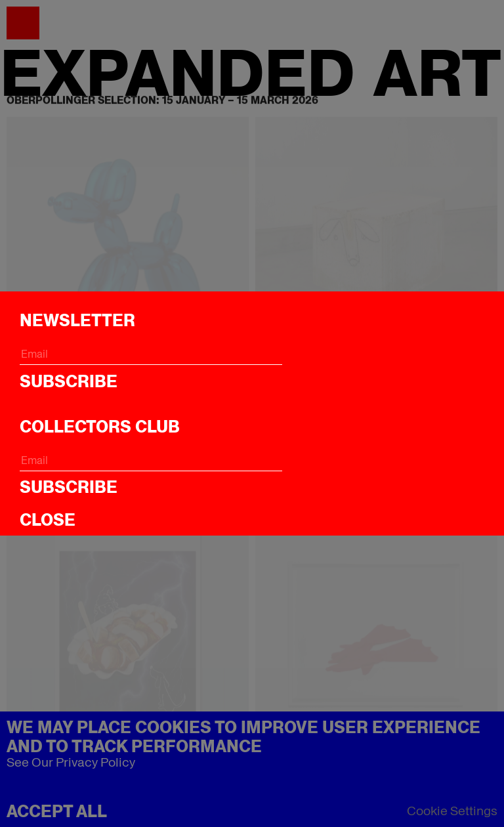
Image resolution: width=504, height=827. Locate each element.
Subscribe (69, 381)
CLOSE (48, 520)
